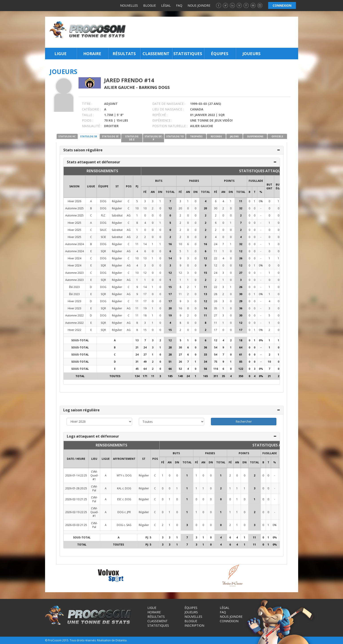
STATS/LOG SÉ (110, 136)
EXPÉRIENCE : (162, 120)
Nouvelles (129, 5)
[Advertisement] (213, 32)
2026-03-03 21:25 (76, 525)
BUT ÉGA (279, 186)
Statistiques (188, 54)
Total (170, 192)
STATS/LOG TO (175, 136)
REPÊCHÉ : (160, 115)
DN (160, 192)
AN (153, 192)
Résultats (124, 54)
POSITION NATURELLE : (170, 126)
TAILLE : (88, 115)
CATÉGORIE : (91, 109)
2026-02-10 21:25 (76, 499)
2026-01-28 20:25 (76, 488)
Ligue (60, 54)
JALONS (234, 136)
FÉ (145, 192)
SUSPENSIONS (255, 136)
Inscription (194, 625)
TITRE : (87, 104)
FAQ (179, 5)
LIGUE (91, 186)
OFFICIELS (277, 136)
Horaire (92, 54)
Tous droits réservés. (83, 640)
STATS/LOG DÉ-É (132, 138)
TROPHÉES (196, 136)
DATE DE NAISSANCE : (169, 104)
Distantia (121, 640)
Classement (156, 54)
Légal (166, 5)
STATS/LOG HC (67, 136)
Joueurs (251, 54)
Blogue (150, 5)
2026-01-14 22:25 (76, 475)
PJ (137, 186)
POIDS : (87, 120)
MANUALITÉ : (92, 126)
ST (117, 186)
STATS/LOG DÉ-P (154, 138)
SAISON (74, 186)
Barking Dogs (154, 87)
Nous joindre (199, 5)
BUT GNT (269, 186)
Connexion (229, 621)
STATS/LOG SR (89, 136)
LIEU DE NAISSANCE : (168, 109)
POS (129, 186)
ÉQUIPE (103, 186)
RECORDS (216, 136)
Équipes (220, 54)
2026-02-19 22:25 (76, 512)
